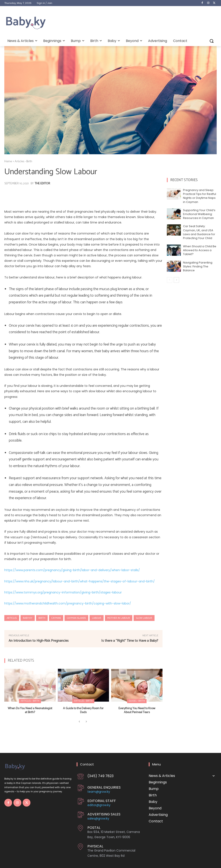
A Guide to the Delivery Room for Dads (83, 710)
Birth (42, 618)
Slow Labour (144, 618)
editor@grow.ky (99, 805)
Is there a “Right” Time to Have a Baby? (130, 641)
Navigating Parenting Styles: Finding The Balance (198, 266)
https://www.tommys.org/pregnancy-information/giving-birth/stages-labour (63, 592)
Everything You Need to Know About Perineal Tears (137, 710)
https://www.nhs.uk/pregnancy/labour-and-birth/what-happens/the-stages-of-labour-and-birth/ (80, 581)
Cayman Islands (76, 618)
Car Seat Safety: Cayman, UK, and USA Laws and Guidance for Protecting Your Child (199, 232)
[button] (212, 41)
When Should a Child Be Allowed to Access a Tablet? (200, 250)
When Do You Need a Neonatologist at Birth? (30, 710)
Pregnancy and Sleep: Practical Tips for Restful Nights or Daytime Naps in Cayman (200, 196)
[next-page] (176, 280)
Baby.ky (28, 618)
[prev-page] (79, 722)
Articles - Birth (23, 162)
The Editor (42, 184)
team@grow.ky (99, 792)
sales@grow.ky (98, 818)
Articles (12, 618)
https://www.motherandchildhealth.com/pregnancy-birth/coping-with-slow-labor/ (68, 603)
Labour (97, 618)
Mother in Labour (119, 618)
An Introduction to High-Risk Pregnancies (39, 641)
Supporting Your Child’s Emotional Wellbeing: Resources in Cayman (199, 214)
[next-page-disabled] (86, 722)
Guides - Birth (137, 701)
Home (8, 162)
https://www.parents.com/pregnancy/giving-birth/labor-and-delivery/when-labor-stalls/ (72, 570)
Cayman (56, 618)
